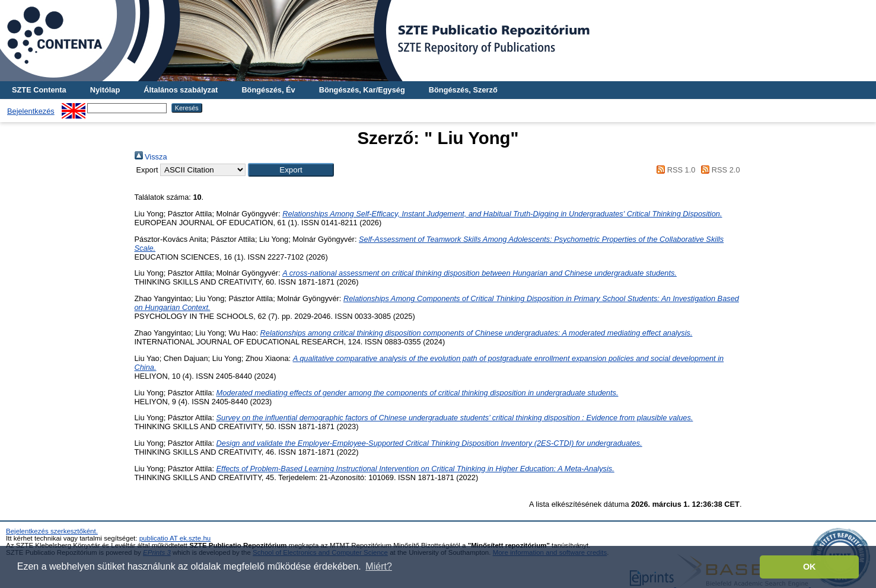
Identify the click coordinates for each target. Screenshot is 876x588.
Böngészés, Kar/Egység (362, 90)
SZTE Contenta (39, 90)
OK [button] (810, 567)
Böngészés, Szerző (463, 90)
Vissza (151, 157)
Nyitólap (105, 90)
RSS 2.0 (719, 170)
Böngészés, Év (268, 90)
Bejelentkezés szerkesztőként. (52, 531)
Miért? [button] (378, 566)
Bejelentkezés (31, 111)
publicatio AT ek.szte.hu (175, 538)
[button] (291, 170)
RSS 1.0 (674, 170)
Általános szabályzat (181, 90)
